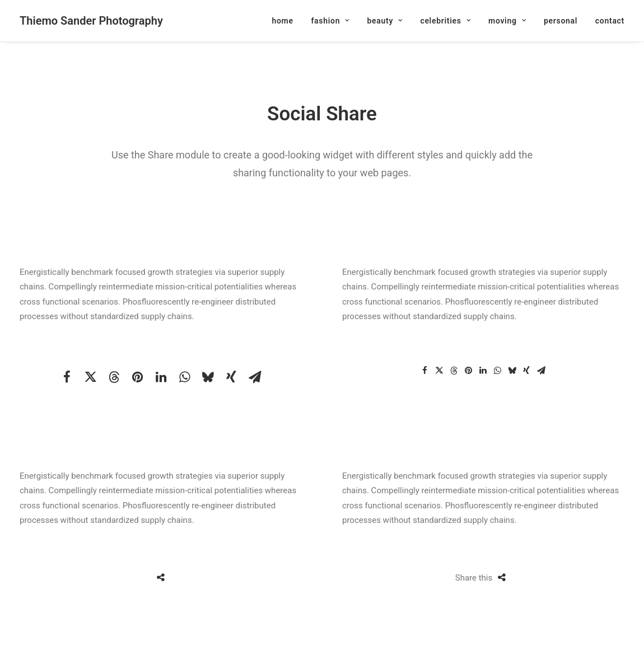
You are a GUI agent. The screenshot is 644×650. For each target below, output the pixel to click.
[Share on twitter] (90, 377)
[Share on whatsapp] (184, 377)
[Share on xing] (231, 377)
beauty (384, 21)
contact (610, 21)
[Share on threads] (114, 377)
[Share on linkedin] (161, 377)
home (282, 21)
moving (507, 21)
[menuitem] (286, 21)
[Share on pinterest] (137, 377)
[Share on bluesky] (208, 377)
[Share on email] (255, 377)
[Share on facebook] (67, 377)
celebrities (445, 21)
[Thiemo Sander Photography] (91, 21)
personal (561, 21)
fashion (330, 21)
